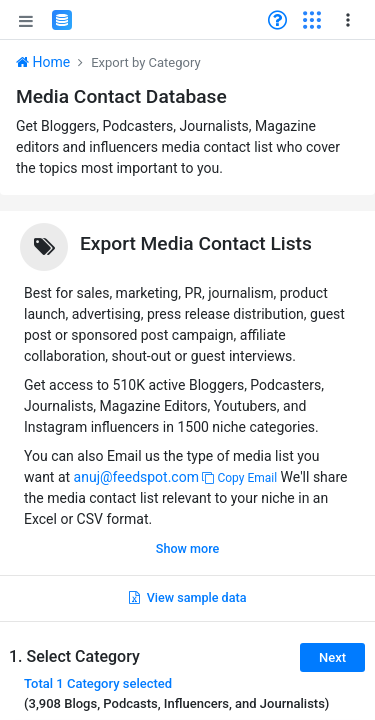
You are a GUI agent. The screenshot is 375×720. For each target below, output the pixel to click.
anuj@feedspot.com (136, 477)
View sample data (188, 597)
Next (332, 657)
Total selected (98, 683)
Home (43, 62)
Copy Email (239, 478)
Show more (187, 548)
